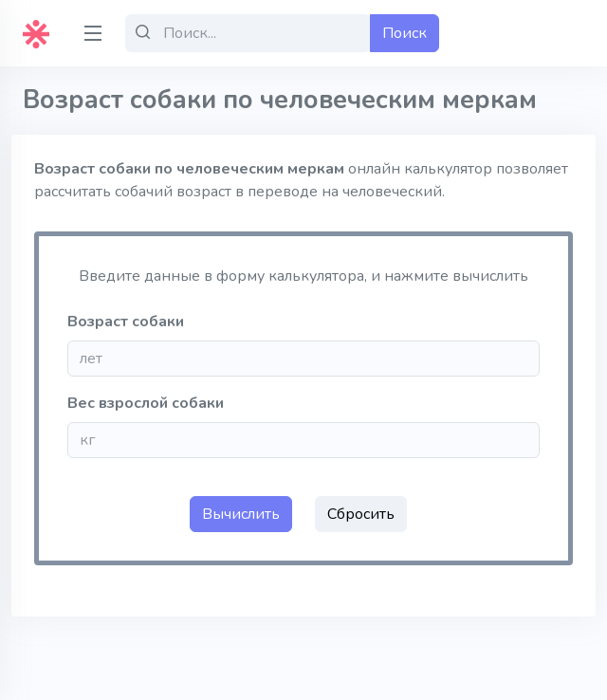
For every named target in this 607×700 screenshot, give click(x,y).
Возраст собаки (126, 322)
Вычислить (241, 514)
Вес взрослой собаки (146, 403)
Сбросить (361, 514)
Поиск (405, 33)
